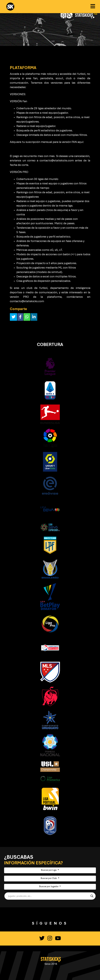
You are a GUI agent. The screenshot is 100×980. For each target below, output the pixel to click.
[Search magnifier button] (92, 896)
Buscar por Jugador (49, 887)
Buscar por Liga (49, 870)
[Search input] (49, 896)
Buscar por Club (49, 878)
